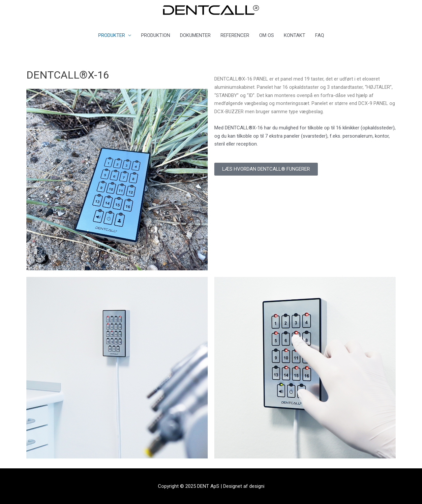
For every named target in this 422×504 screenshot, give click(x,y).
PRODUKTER (112, 35)
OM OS (267, 35)
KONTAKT (295, 35)
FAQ (320, 35)
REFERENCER (235, 35)
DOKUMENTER (195, 35)
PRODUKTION (156, 35)
